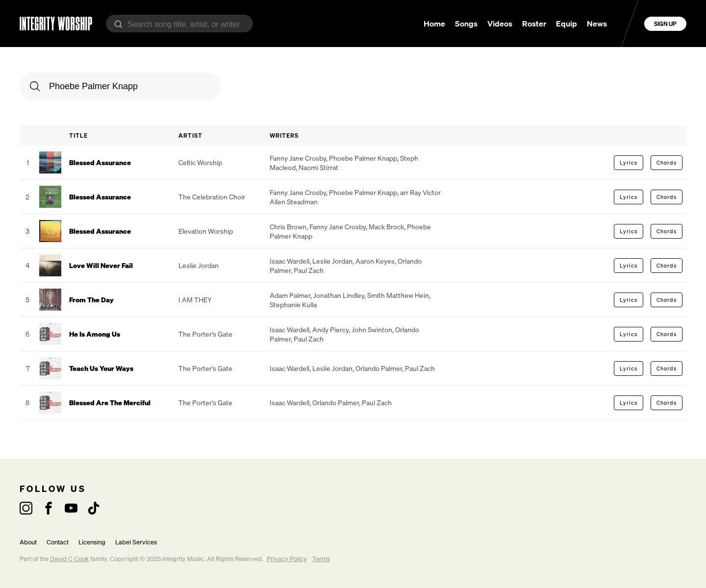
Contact (58, 542)
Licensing (92, 542)
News (597, 24)
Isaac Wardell (290, 261)
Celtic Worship (200, 162)
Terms (321, 559)
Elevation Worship (206, 231)
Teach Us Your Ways (101, 368)
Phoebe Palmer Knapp (363, 158)
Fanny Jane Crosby (298, 158)
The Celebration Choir (212, 197)
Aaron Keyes (375, 261)
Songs (466, 24)
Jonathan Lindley (339, 295)
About (28, 542)
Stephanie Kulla (293, 305)
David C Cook (69, 559)
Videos (500, 24)
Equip (567, 24)
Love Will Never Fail (101, 265)
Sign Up (665, 24)
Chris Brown (288, 227)
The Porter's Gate (205, 334)
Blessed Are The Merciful (110, 403)
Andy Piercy (330, 330)
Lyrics (629, 163)
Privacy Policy (287, 559)
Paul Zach (309, 270)
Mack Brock (386, 227)
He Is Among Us (95, 334)
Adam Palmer (290, 295)
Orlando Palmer (379, 368)
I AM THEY (195, 300)
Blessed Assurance (100, 162)
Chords (667, 163)
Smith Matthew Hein (398, 295)
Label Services (136, 542)
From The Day (91, 300)
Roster (534, 24)
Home (434, 24)
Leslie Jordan (199, 265)
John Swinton (372, 330)
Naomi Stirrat (318, 167)
